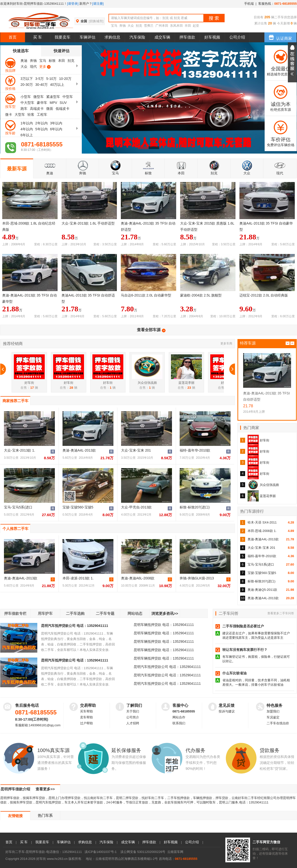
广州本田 (162, 26)
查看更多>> (45, 789)
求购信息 (112, 37)
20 (269, 23)
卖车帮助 (86, 717)
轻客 (31, 114)
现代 (33, 67)
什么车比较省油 (234, 673)
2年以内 (42, 123)
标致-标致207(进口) (195, 507)
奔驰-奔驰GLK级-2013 (197, 578)
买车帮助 (86, 711)
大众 (131, 26)
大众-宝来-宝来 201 (136, 450)
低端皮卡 (63, 109)
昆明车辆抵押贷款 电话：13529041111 (164, 625)
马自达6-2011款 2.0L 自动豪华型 (146, 295)
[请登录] (73, 4)
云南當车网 (175, 852)
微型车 (39, 97)
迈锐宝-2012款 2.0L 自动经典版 (264, 295)
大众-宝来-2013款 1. (20, 450)
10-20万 (65, 79)
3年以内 (56, 123)
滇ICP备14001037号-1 (101, 852)
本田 (62, 61)
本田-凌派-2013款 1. (78, 578)
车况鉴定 (273, 717)
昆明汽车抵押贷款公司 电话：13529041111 (75, 626)
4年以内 (27, 129)
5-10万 (51, 79)
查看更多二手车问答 (281, 613)
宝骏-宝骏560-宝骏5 (78, 507)
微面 (50, 109)
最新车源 (17, 169)
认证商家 (280, 36)
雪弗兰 (149, 26)
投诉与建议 (227, 711)
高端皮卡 (37, 109)
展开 (292, 62)
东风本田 (176, 26)
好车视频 (212, 37)
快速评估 (62, 51)
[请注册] (98, 4)
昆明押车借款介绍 (15, 789)
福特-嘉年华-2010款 (195, 450)
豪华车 (42, 103)
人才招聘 (133, 723)
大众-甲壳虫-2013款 (136, 507)
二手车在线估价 (278, 723)
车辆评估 (87, 37)
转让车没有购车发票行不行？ (245, 650)
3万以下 (27, 79)
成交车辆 (162, 37)
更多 (44, 67)
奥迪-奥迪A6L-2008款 (138, 578)
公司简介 (133, 717)
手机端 (249, 4)
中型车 (68, 97)
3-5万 (40, 79)
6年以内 (56, 129)
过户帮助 (86, 723)
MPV (53, 103)
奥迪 (24, 61)
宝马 (114, 26)
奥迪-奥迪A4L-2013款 (79, 450)
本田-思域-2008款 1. (262, 531)
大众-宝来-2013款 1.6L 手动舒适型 (88, 223)
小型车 (26, 97)
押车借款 (187, 37)
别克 (139, 26)
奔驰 (123, 26)
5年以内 (42, 129)
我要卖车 (63, 37)
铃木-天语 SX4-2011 (262, 522)
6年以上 (27, 135)
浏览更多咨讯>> (165, 613)
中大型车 (27, 103)
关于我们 (133, 711)
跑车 (24, 109)
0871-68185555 (184, 711)
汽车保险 (137, 37)
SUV (63, 103)
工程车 (42, 114)
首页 (13, 37)
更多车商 (226, 343)
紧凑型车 (53, 97)
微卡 (9, 114)
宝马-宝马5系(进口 (18, 507)
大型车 (20, 114)
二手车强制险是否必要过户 (243, 626)
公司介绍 (237, 37)
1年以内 (27, 123)
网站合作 (179, 717)
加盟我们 (273, 711)
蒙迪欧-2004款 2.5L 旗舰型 (201, 295)
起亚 (196, 26)
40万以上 (57, 85)
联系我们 (179, 723)
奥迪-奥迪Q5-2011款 (262, 590)
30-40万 (42, 85)
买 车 (38, 37)
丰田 (188, 26)
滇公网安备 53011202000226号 (143, 852)
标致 (52, 61)
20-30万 (27, 85)
